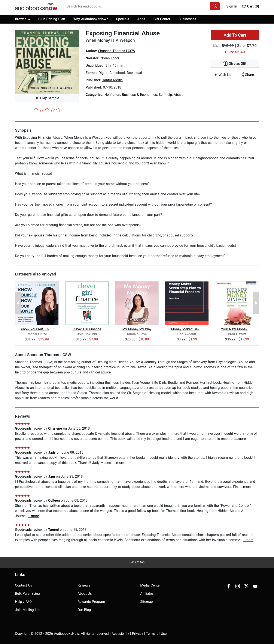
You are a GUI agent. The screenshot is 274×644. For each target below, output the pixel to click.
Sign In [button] (232, 6)
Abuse (178, 95)
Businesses (187, 19)
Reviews (84, 585)
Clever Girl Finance (87, 329)
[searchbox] (137, 6)
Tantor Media (112, 80)
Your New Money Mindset (237, 329)
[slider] (47, 110)
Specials (123, 19)
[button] (47, 62)
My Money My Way (137, 329)
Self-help (165, 95)
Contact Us (24, 585)
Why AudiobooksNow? (91, 19)
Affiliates (147, 594)
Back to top (137, 562)
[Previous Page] (18, 303)
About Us (85, 594)
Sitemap (147, 602)
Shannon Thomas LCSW (117, 51)
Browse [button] (23, 19)
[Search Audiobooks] (215, 6)
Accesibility (120, 634)
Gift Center (162, 19)
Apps (141, 19)
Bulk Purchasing (27, 594)
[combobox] (142, 6)
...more (241, 439)
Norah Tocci (110, 58)
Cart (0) (250, 6)
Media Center (150, 585)
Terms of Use (156, 634)
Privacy (138, 634)
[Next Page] (256, 303)
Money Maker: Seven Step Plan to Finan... (187, 329)
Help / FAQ (23, 602)
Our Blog (84, 610)
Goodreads (23, 428)
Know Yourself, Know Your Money (37, 329)
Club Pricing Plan (52, 19)
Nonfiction (112, 95)
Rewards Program (91, 602)
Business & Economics (140, 95)
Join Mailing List (28, 610)
